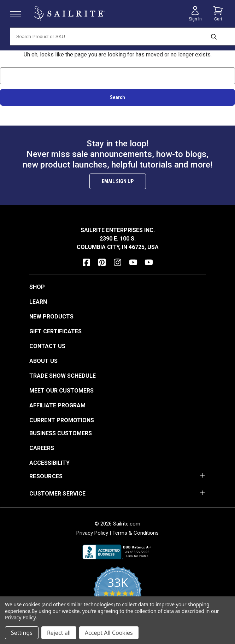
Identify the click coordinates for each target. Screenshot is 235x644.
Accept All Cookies (109, 633)
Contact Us (47, 346)
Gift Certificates (55, 331)
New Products (51, 317)
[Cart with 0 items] (218, 14)
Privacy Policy (92, 533)
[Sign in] (195, 14)
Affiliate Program (57, 405)
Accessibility (49, 463)
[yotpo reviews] (117, 595)
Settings (22, 633)
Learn (38, 302)
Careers (42, 448)
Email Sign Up (118, 181)
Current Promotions (62, 420)
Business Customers (61, 433)
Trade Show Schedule (63, 376)
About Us (43, 361)
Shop (37, 287)
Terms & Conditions (136, 533)
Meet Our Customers (61, 391)
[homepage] (69, 14)
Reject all (59, 633)
